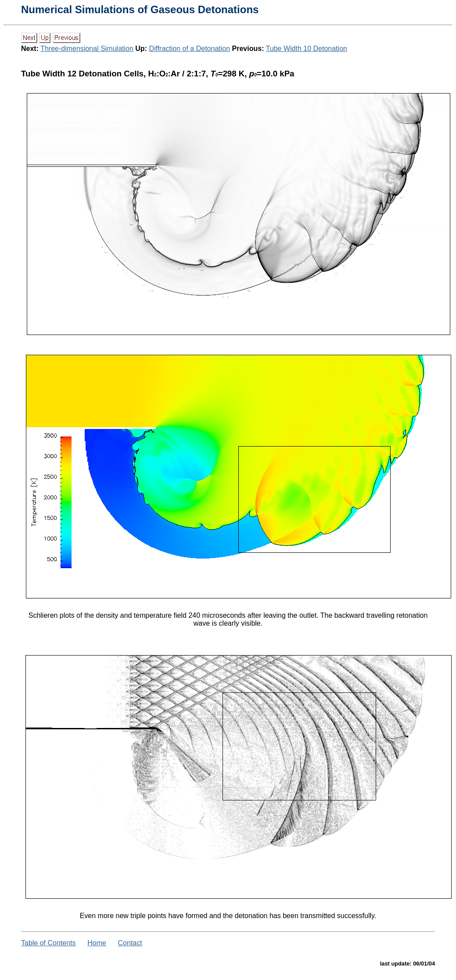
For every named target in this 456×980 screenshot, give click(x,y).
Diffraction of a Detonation (189, 49)
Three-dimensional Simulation (87, 49)
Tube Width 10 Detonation (307, 49)
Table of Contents (48, 943)
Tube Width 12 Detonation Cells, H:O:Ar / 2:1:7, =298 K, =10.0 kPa (158, 74)
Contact (130, 943)
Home (97, 943)
